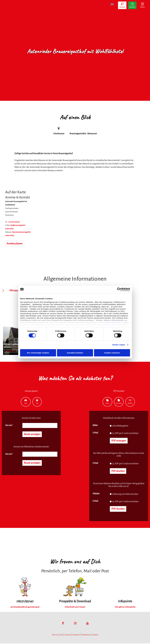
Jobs (61, 635)
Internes (68, 635)
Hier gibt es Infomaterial (125, 608)
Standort (95, 635)
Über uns (55, 635)
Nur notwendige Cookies (38, 353)
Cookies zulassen (112, 353)
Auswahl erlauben (75, 353)
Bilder (95, 425)
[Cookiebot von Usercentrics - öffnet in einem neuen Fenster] (119, 289)
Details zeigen (119, 345)
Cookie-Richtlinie (113, 323)
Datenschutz (86, 635)
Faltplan (96, 494)
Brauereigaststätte (10, 351)
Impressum (76, 635)
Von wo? (9, 425)
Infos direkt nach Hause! (75, 608)
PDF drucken (119, 471)
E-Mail (95, 433)
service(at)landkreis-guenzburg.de (25, 608)
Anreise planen (15, 244)
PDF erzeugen (119, 441)
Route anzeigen (33, 434)
